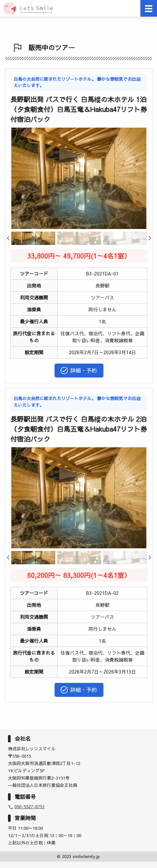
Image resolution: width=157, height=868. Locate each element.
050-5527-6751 (29, 807)
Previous (12, 241)
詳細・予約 (78, 371)
